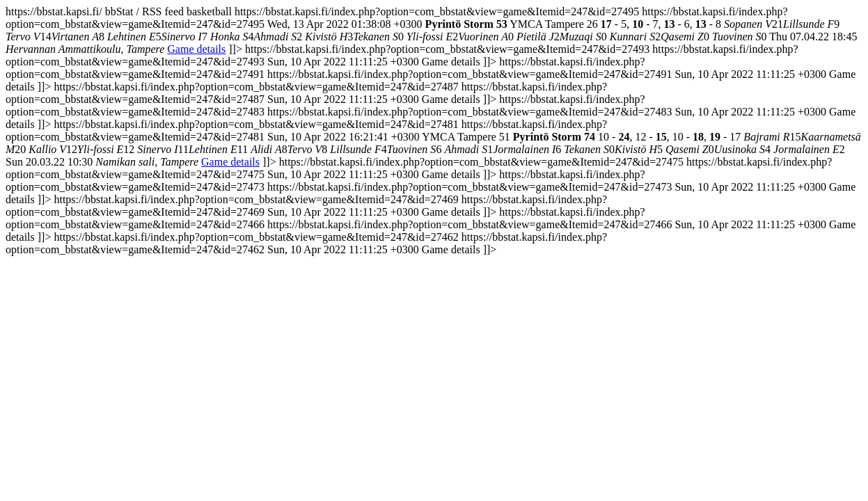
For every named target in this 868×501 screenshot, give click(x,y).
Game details (196, 49)
